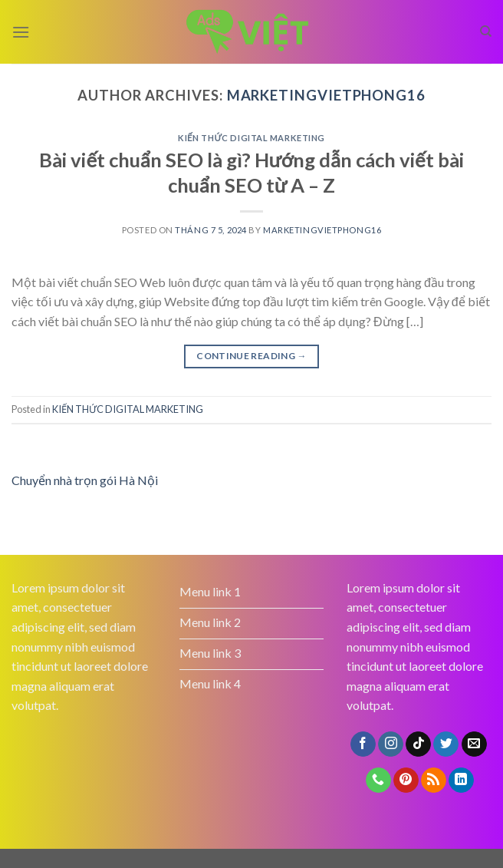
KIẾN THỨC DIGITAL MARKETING (251, 138)
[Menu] (21, 32)
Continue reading (251, 356)
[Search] (486, 31)
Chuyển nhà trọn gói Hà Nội (85, 480)
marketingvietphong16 (326, 95)
